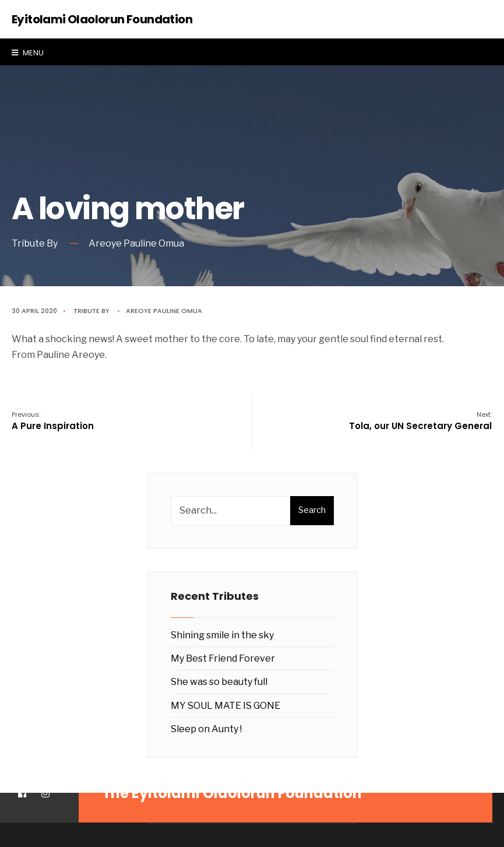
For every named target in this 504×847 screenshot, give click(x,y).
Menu (28, 53)
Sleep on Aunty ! (206, 729)
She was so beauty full (219, 682)
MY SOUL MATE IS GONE (225, 706)
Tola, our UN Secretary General (420, 421)
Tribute (87, 311)
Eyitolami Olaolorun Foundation (102, 19)
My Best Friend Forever (223, 658)
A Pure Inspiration (53, 421)
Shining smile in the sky (222, 635)
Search (312, 510)
